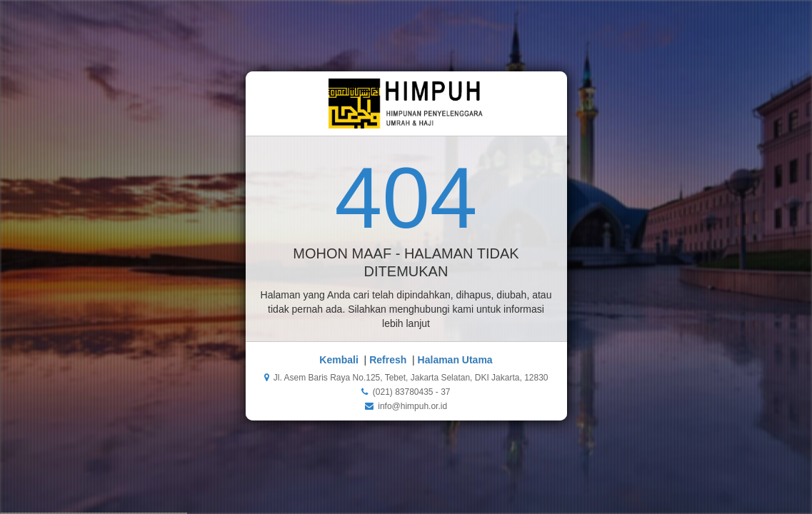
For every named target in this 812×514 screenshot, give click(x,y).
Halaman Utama (455, 360)
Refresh (388, 360)
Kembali (339, 360)
